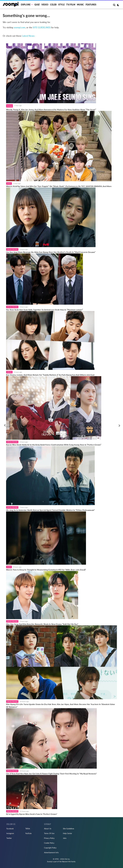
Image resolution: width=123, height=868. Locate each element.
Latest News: (28, 36)
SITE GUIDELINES (42, 27)
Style (61, 5)
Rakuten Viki (66, 862)
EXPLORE (26, 5)
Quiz (37, 5)
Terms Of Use (49, 833)
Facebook (10, 829)
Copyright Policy (50, 848)
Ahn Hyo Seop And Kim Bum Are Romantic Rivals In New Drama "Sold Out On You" (42, 624)
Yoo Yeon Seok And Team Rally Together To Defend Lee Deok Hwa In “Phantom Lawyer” (44, 310)
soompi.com (20, 27)
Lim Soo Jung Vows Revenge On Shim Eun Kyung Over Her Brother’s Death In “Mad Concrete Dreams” (51, 252)
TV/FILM (71, 5)
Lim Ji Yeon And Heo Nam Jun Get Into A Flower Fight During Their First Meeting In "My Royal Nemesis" (51, 774)
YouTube (28, 833)
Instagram (10, 833)
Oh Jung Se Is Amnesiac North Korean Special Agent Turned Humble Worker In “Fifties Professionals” (50, 510)
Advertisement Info (51, 853)
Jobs (65, 838)
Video (45, 5)
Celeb (53, 5)
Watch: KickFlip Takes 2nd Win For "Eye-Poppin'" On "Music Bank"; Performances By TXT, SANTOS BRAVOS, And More (59, 186)
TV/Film (9, 106)
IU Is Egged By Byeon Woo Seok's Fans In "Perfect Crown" (32, 814)
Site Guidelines (68, 829)
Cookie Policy (49, 843)
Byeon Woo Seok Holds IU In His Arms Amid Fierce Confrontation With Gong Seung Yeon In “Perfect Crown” (54, 445)
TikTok (28, 829)
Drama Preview (12, 249)
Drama (9, 372)
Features (91, 5)
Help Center (67, 833)
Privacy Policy (49, 838)
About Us (48, 829)
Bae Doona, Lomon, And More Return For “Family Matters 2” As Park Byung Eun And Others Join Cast (50, 375)
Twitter (9, 838)
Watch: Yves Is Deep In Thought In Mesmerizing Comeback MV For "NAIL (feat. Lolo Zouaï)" (46, 570)
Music (80, 5)
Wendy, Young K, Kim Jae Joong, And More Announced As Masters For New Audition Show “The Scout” (51, 110)
